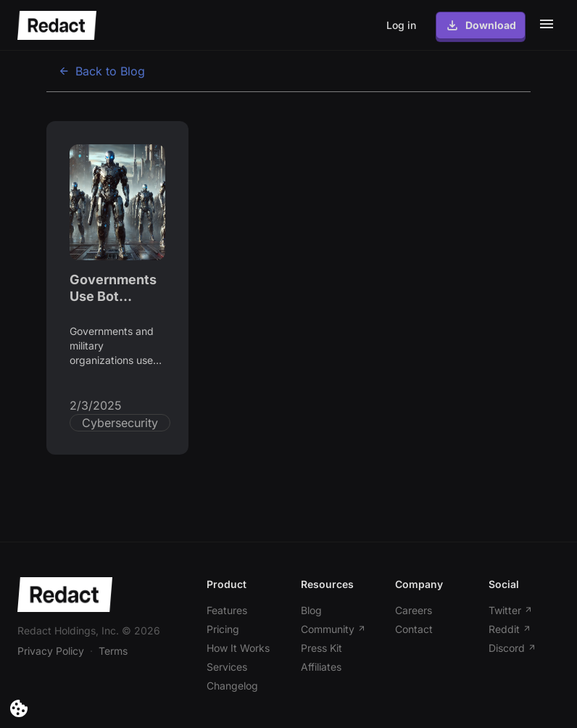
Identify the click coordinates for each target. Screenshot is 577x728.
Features (227, 610)
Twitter (511, 610)
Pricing (223, 629)
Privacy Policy (51, 651)
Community (333, 629)
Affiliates (321, 667)
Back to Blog (101, 71)
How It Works (238, 648)
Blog (311, 610)
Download (481, 25)
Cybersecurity (120, 423)
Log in (401, 25)
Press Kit (321, 648)
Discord (512, 648)
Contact (414, 629)
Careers (414, 610)
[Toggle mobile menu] (547, 24)
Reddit (510, 629)
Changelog (232, 686)
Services (227, 667)
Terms (113, 651)
